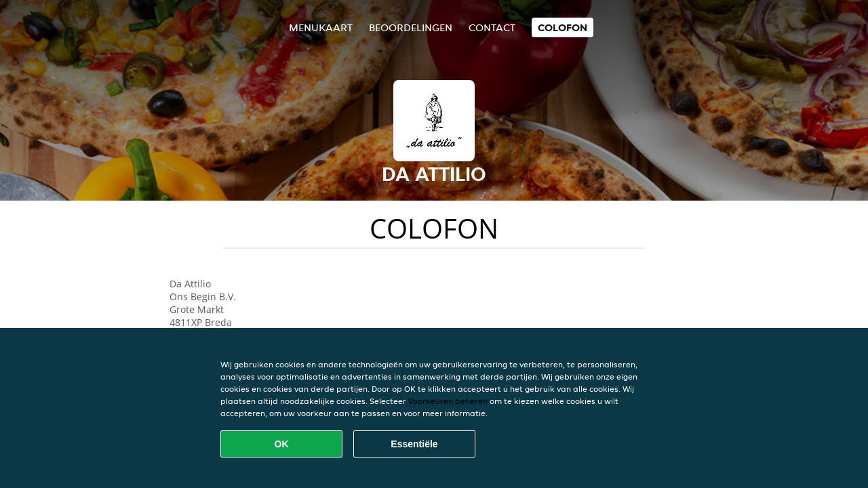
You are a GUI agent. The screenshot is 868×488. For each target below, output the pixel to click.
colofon (563, 27)
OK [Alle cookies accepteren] (282, 444)
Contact (492, 27)
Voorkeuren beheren (448, 401)
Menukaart (321, 27)
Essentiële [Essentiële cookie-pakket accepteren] (414, 444)
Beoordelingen (411, 27)
